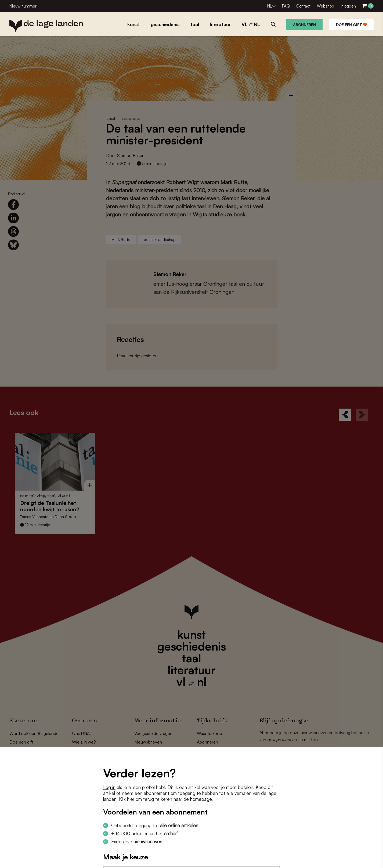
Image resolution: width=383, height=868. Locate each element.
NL (270, 6)
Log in (109, 787)
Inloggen (348, 6)
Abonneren (304, 25)
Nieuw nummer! (24, 6)
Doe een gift (351, 25)
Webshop (326, 6)
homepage (201, 799)
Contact (303, 6)
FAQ (286, 6)
